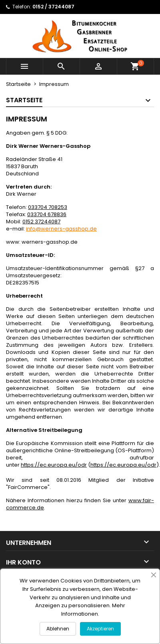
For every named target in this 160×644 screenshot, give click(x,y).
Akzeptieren (100, 629)
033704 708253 (48, 207)
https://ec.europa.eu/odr (54, 465)
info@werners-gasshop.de (61, 229)
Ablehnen (58, 629)
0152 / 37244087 (53, 7)
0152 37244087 (41, 222)
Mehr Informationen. (93, 610)
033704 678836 (47, 214)
